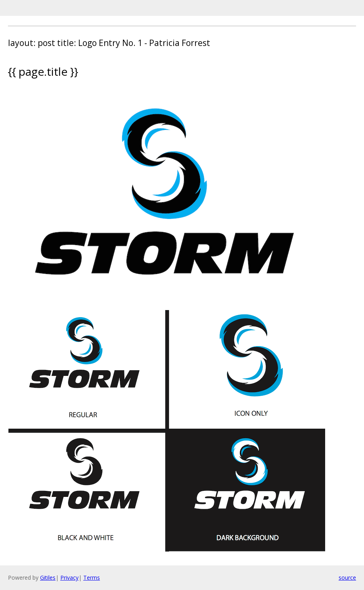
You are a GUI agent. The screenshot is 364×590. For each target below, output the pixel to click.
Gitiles (48, 578)
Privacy (69, 578)
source (347, 578)
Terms (92, 578)
